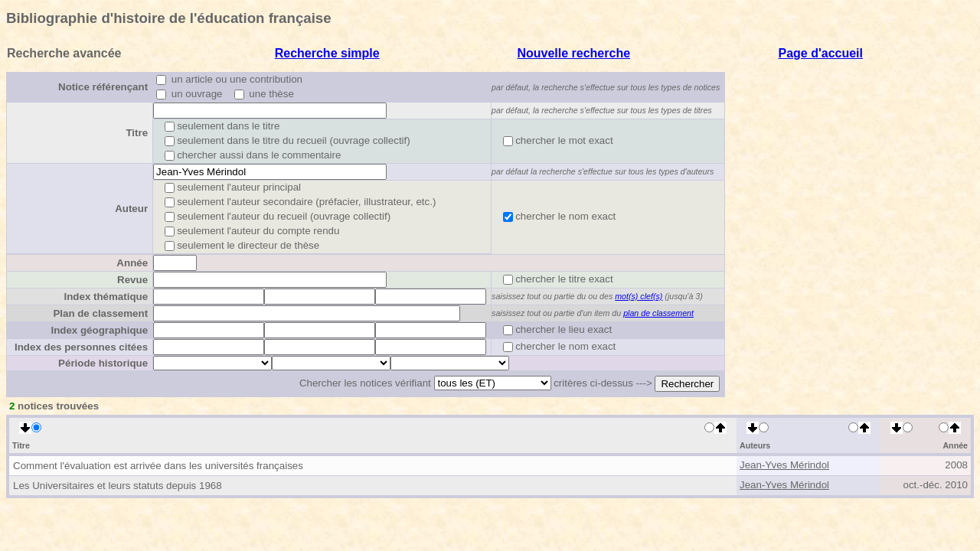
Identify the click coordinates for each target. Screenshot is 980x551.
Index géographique (99, 330)
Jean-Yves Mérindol (784, 465)
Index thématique (106, 297)
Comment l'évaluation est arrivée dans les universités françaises (158, 466)
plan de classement (658, 313)
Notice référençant (103, 87)
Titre (137, 133)
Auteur (131, 209)
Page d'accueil (820, 53)
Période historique (103, 363)
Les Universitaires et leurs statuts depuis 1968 (118, 486)
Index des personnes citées (81, 347)
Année (132, 263)
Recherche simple (327, 53)
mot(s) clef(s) (639, 296)
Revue (132, 280)
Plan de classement (100, 313)
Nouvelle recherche (573, 53)
